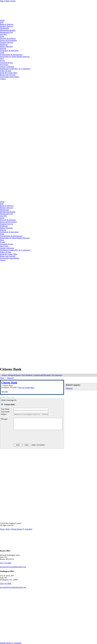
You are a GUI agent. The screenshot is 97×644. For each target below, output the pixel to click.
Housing (3, 48)
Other (2, 378)
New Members (27, 375)
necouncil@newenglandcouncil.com (13, 567)
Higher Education (6, 46)
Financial (69, 388)
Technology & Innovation (9, 51)
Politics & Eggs (6, 71)
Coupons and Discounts (42, 375)
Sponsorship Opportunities (10, 77)
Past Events (4, 65)
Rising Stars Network (8, 75)
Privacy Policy (5, 529)
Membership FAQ (6, 32)
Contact (3, 79)
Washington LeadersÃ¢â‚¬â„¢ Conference (15, 69)
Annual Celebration (7, 67)
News (2, 59)
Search (4, 375)
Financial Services (7, 42)
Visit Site (5, 392)
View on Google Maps (26, 388)
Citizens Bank (9, 383)
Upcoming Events (6, 63)
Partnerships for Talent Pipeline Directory (15, 57)
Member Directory (7, 26)
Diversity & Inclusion (8, 38)
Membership (5, 28)
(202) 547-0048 (6, 584)
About (2, 20)
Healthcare (4, 44)
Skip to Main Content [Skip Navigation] (8, 1)
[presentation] (31, 437)
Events (2, 61)
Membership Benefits (8, 30)
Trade (2, 53)
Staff (2, 22)
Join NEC (4, 34)
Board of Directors (7, 24)
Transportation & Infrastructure (11, 55)
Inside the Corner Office (9, 73)
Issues (2, 36)
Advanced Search (14, 375)
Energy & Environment (8, 40)
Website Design (16, 529)
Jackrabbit (29, 529)
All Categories (57, 375)
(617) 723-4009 (6, 563)
